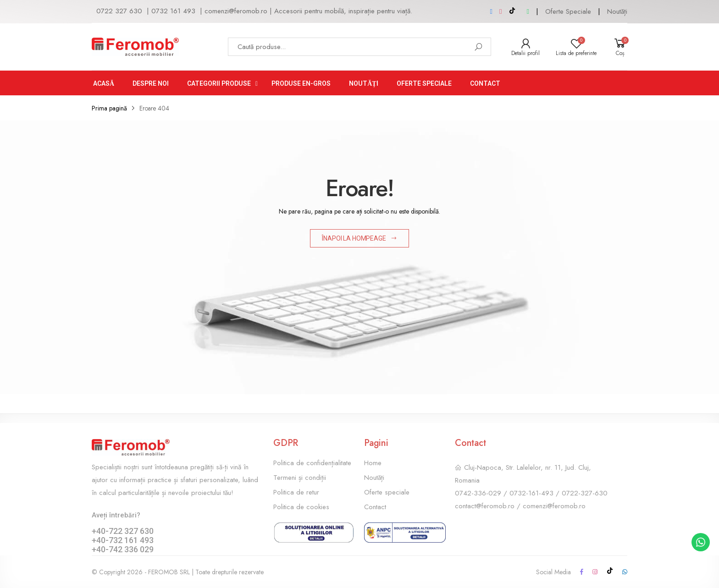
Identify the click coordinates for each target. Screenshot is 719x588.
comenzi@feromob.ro (236, 11)
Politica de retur (296, 492)
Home (373, 463)
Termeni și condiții (300, 478)
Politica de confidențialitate (312, 463)
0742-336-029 (478, 493)
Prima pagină (109, 108)
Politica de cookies (301, 507)
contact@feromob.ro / (489, 506)
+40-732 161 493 (123, 540)
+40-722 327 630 (123, 531)
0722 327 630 (119, 11)
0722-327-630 (585, 493)
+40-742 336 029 (123, 549)
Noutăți (617, 11)
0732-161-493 (531, 493)
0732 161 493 (173, 11)
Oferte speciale (387, 492)
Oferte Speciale (568, 11)
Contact (375, 507)
